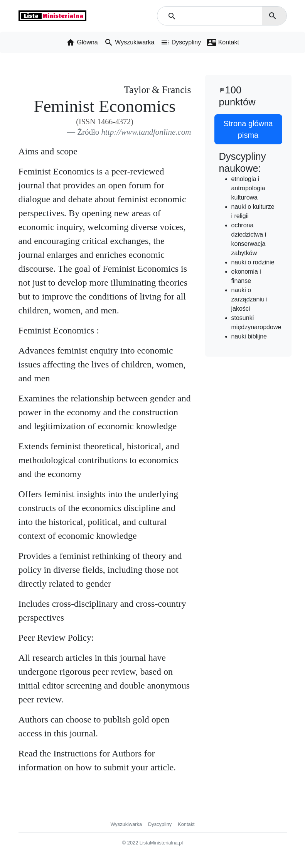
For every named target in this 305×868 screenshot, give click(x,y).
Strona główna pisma (248, 129)
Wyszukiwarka (126, 824)
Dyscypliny (160, 824)
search (273, 16)
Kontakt (186, 824)
